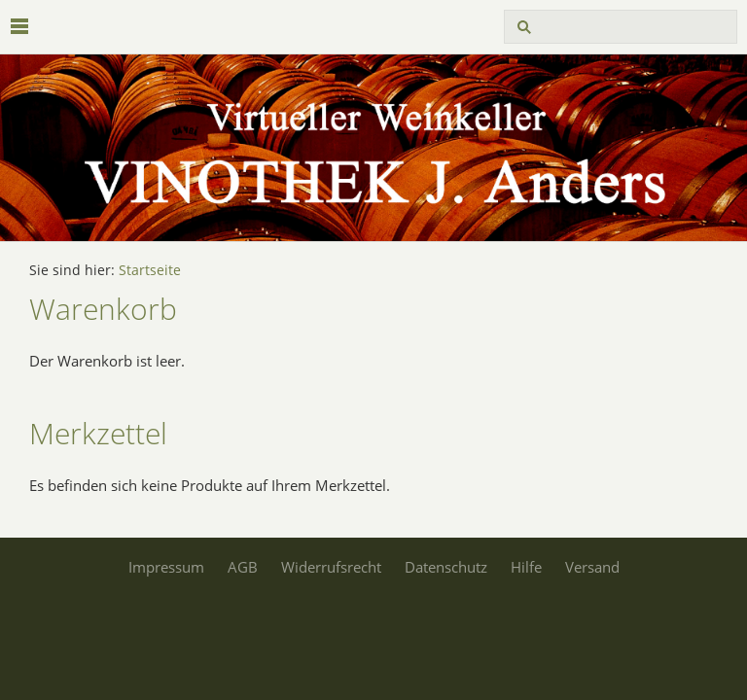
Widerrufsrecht (331, 567)
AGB (243, 567)
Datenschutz (446, 567)
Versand (592, 567)
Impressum (166, 567)
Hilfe (526, 567)
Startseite (150, 270)
